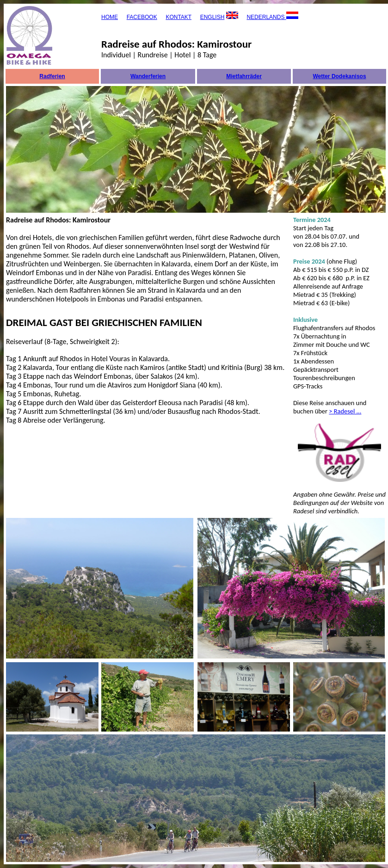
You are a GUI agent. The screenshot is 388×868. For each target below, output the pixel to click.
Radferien (52, 76)
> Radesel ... (345, 411)
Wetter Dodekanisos (339, 76)
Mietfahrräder (244, 76)
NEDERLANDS (266, 17)
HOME (110, 17)
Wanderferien (148, 76)
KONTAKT (179, 17)
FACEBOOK (142, 17)
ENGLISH (212, 17)
